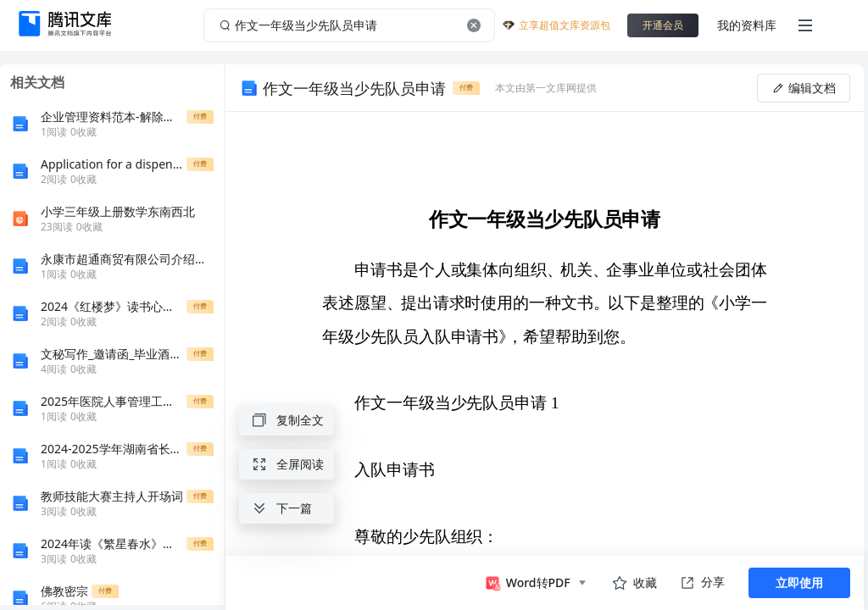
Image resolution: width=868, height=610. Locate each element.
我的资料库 (747, 25)
